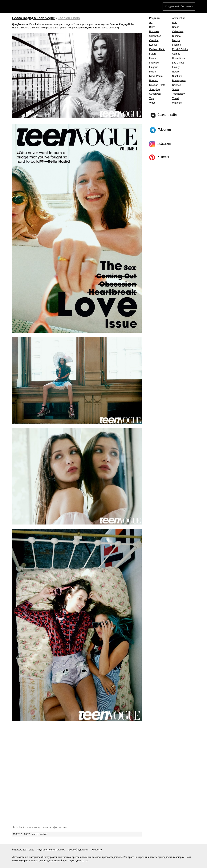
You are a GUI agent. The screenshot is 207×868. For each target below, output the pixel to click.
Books (176, 27)
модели (47, 827)
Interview (154, 63)
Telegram (164, 129)
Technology (178, 94)
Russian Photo (157, 85)
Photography (179, 80)
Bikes (152, 27)
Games (176, 54)
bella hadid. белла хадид (27, 827)
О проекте (96, 850)
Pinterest (163, 157)
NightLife (177, 76)
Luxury (176, 67)
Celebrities (155, 36)
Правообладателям (78, 850)
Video (152, 103)
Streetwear (155, 94)
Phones (153, 80)
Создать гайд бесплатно (179, 6)
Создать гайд (167, 114)
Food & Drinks (180, 49)
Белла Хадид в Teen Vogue (33, 18)
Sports (176, 89)
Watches (177, 103)
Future (153, 54)
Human (153, 58)
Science (177, 85)
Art (151, 22)
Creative (154, 40)
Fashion (177, 45)
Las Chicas (178, 63)
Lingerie (154, 67)
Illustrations (178, 58)
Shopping (154, 89)
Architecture (179, 18)
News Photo (156, 76)
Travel (176, 98)
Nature (176, 72)
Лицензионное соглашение (51, 850)
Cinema (176, 36)
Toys (152, 98)
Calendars (178, 31)
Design (176, 40)
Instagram (164, 143)
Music (152, 72)
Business (154, 31)
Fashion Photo (69, 18)
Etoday (26, 7)
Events (153, 45)
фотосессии (60, 827)
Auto (175, 22)
